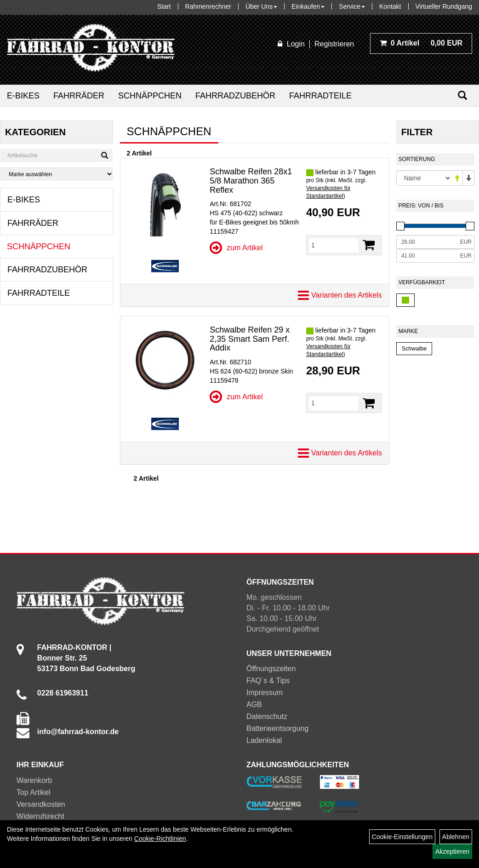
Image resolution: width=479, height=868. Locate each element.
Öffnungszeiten (271, 669)
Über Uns (261, 6)
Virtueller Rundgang (444, 6)
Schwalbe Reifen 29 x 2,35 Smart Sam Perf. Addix (250, 339)
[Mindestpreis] (427, 242)
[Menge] (334, 245)
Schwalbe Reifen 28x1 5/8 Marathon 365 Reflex (251, 181)
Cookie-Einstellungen (402, 837)
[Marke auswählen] (57, 174)
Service (352, 6)
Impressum (265, 693)
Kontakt (390, 6)
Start (164, 6)
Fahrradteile (320, 96)
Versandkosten (41, 804)
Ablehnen (456, 837)
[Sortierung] (424, 178)
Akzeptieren (452, 851)
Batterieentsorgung (277, 728)
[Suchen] (462, 95)
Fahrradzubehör (235, 96)
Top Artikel (34, 792)
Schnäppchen (150, 96)
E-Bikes (23, 96)
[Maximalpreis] (427, 256)
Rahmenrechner (208, 6)
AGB (254, 704)
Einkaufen (308, 6)
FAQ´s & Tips (268, 681)
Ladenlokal (264, 740)
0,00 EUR (421, 43)
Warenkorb (34, 780)
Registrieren (334, 44)
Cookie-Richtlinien (160, 839)
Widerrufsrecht (40, 816)
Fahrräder (79, 96)
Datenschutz (267, 716)
